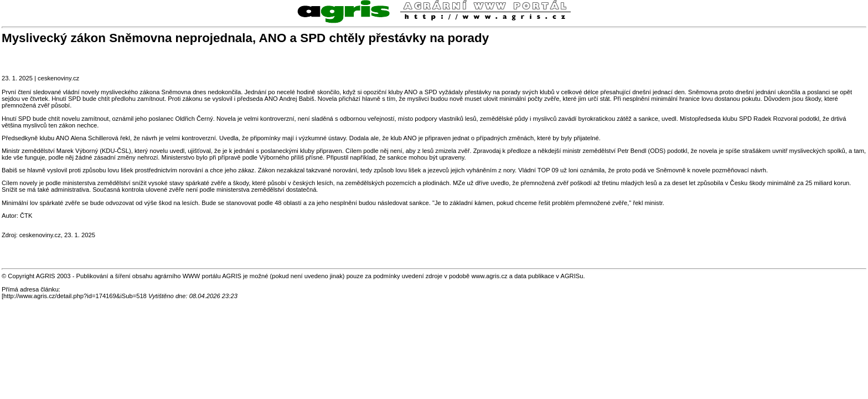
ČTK (26, 216)
